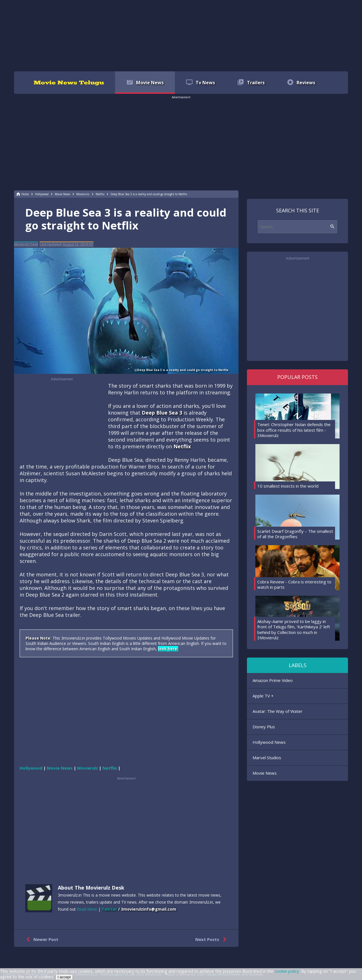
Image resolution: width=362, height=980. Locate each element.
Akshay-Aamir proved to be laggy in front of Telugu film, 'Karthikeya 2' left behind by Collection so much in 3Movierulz (294, 630)
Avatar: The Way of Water (278, 711)
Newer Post (41, 940)
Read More (87, 909)
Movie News (265, 773)
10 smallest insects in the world (288, 486)
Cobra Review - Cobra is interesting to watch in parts (294, 585)
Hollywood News (269, 742)
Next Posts (212, 940)
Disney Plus (264, 727)
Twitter (109, 909)
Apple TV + (263, 696)
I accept (64, 977)
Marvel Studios (267, 758)
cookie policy (287, 971)
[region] (181, 35)
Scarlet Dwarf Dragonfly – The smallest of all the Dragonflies (295, 534)
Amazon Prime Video (273, 680)
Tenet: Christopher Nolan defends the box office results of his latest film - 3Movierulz (294, 430)
